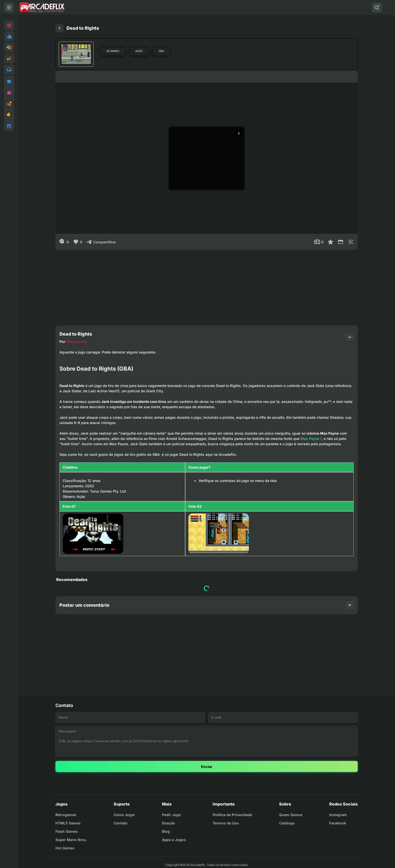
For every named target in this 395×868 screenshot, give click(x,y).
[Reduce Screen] (341, 242)
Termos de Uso (226, 823)
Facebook (338, 823)
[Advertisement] (207, 285)
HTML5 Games (68, 823)
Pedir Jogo (171, 815)
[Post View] (319, 242)
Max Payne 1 (311, 439)
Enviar (207, 767)
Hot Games (65, 848)
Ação (139, 51)
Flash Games (67, 831)
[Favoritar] (331, 242)
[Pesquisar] (377, 8)
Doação (169, 823)
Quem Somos (291, 815)
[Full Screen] (351, 242)
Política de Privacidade (232, 815)
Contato (121, 823)
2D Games (113, 51)
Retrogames (77, 342)
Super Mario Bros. (71, 840)
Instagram (338, 815)
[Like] (77, 242)
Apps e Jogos (174, 840)
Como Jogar (124, 815)
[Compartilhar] (101, 242)
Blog (166, 831)
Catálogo (287, 823)
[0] (64, 242)
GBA (161, 51)
